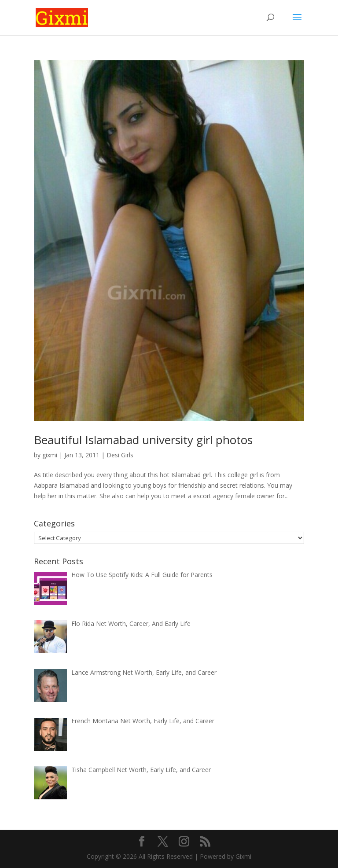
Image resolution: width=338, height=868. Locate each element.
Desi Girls (120, 455)
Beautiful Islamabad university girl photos (143, 440)
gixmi (50, 455)
